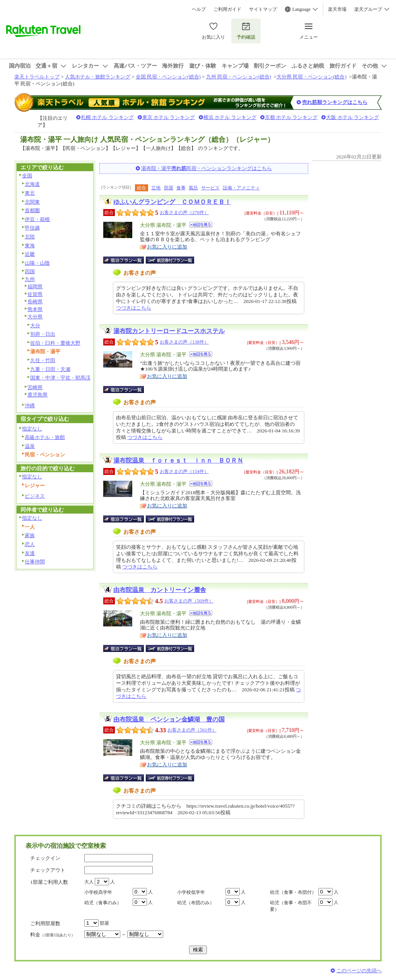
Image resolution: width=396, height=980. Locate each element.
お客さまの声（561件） (192, 730)
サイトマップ (263, 9)
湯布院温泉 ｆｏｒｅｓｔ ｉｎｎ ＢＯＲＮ (178, 460)
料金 (53, 935)
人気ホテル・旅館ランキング (98, 77)
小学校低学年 (191, 892)
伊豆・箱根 (37, 219)
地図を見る (201, 225)
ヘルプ (199, 9)
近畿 (30, 254)
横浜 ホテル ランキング (230, 117)
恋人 (30, 544)
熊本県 (35, 309)
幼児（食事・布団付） (293, 892)
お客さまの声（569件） (189, 601)
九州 (30, 279)
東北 (30, 193)
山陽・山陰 (37, 263)
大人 (89, 882)
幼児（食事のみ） (103, 903)
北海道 (32, 184)
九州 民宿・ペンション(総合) (239, 77)
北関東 (32, 202)
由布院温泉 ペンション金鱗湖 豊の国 (169, 719)
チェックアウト (48, 870)
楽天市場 (337, 9)
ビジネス (35, 496)
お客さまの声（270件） (184, 213)
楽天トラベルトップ (37, 77)
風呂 (193, 188)
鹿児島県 (38, 395)
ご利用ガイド (227, 9)
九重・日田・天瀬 (50, 369)
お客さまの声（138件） (184, 342)
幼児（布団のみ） (196, 903)
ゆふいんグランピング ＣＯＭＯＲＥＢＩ (172, 202)
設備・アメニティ (241, 188)
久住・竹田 (43, 360)
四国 (30, 271)
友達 (30, 553)
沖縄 (30, 406)
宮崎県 (35, 387)
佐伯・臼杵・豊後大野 (55, 343)
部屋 (169, 188)
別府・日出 (43, 334)
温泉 (30, 446)
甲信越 (32, 228)
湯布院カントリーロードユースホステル (169, 331)
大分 (35, 326)
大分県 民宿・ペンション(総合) (312, 77)
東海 (30, 246)
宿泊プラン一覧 (127, 260)
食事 (181, 188)
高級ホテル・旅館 (45, 437)
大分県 (35, 317)
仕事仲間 (35, 562)
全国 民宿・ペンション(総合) (168, 77)
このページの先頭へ (359, 971)
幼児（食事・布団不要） (291, 906)
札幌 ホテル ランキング (107, 117)
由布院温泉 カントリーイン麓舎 (160, 590)
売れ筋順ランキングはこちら (335, 102)
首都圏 (32, 210)
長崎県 (35, 302)
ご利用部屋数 (45, 923)
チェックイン (45, 858)
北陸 (30, 237)
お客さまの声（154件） (184, 471)
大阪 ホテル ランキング (352, 117)
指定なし (32, 429)
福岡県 (35, 287)
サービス (210, 188)
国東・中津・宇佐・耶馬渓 (60, 378)
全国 (27, 176)
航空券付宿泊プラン (170, 260)
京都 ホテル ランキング (291, 117)
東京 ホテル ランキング (169, 117)
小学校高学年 (98, 892)
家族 (30, 535)
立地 (156, 188)
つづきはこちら (134, 308)
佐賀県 (35, 294)
